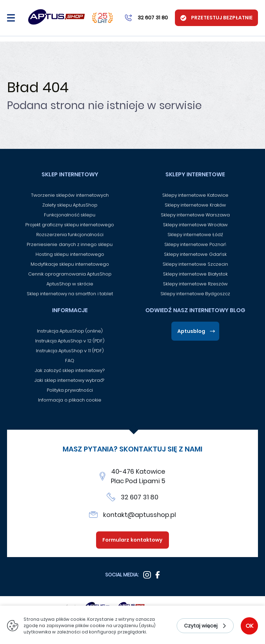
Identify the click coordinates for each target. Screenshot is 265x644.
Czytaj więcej (201, 626)
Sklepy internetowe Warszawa (195, 215)
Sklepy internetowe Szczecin (195, 264)
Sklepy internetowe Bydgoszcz (195, 294)
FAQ (70, 361)
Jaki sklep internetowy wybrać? (70, 380)
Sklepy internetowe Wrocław (195, 225)
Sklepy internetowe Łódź (195, 235)
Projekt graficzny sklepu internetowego (70, 225)
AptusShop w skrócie (70, 284)
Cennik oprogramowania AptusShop (70, 274)
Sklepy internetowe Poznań (195, 244)
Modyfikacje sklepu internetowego (70, 264)
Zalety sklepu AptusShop (70, 205)
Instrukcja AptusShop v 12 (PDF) (70, 341)
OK (250, 626)
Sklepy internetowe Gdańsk (195, 254)
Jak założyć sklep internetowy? (70, 370)
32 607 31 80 (140, 497)
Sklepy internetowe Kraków (195, 205)
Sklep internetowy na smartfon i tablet (70, 294)
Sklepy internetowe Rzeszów (195, 284)
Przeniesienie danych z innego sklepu (70, 244)
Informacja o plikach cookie (70, 400)
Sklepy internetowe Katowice (195, 195)
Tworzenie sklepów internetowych (70, 195)
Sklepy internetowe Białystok (195, 274)
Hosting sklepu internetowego (70, 254)
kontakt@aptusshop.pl (140, 515)
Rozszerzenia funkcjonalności (70, 235)
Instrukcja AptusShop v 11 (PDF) (70, 351)
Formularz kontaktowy (132, 540)
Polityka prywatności (70, 390)
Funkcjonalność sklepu (70, 215)
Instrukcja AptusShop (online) (70, 331)
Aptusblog (191, 331)
